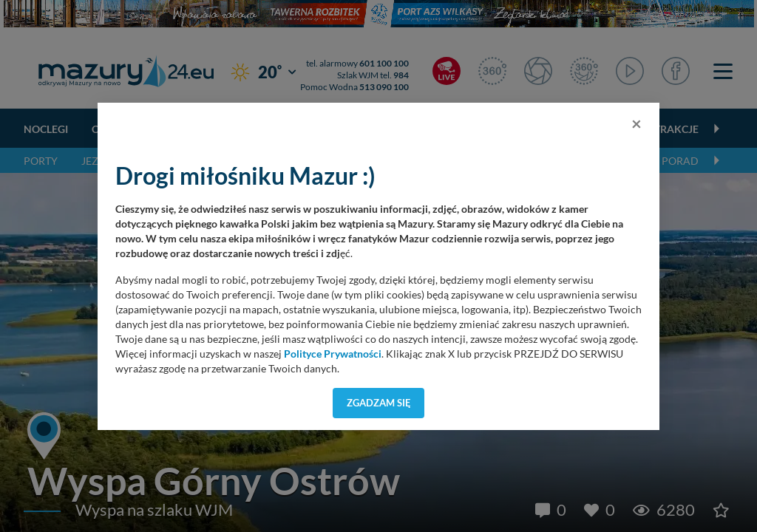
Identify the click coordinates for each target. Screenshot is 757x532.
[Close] (637, 123)
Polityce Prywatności (333, 354)
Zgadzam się (379, 403)
